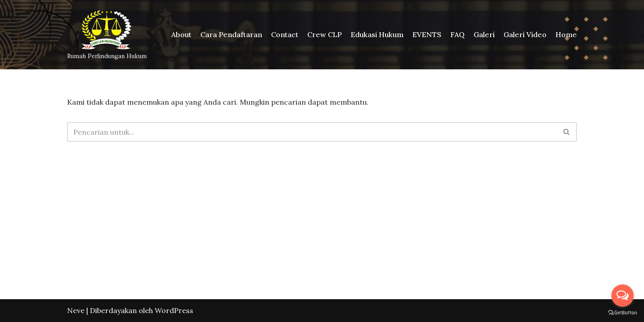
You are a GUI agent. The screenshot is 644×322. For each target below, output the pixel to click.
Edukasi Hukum (377, 34)
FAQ (458, 34)
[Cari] (312, 132)
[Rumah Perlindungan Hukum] (107, 35)
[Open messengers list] (623, 296)
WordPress (174, 310)
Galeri (484, 34)
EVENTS (427, 34)
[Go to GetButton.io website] (623, 313)
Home (566, 34)
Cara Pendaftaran (231, 34)
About (181, 34)
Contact (285, 34)
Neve (76, 310)
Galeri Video (525, 34)
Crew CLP (324, 34)
